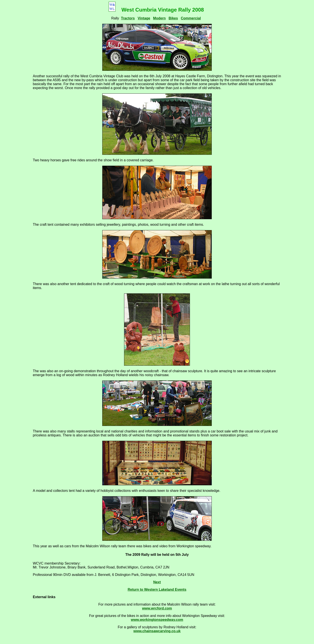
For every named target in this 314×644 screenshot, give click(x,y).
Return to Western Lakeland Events (157, 590)
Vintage (144, 18)
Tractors (128, 18)
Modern (159, 18)
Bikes (173, 18)
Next (157, 582)
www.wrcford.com (157, 608)
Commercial (191, 18)
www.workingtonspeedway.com (157, 620)
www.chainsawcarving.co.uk (157, 631)
